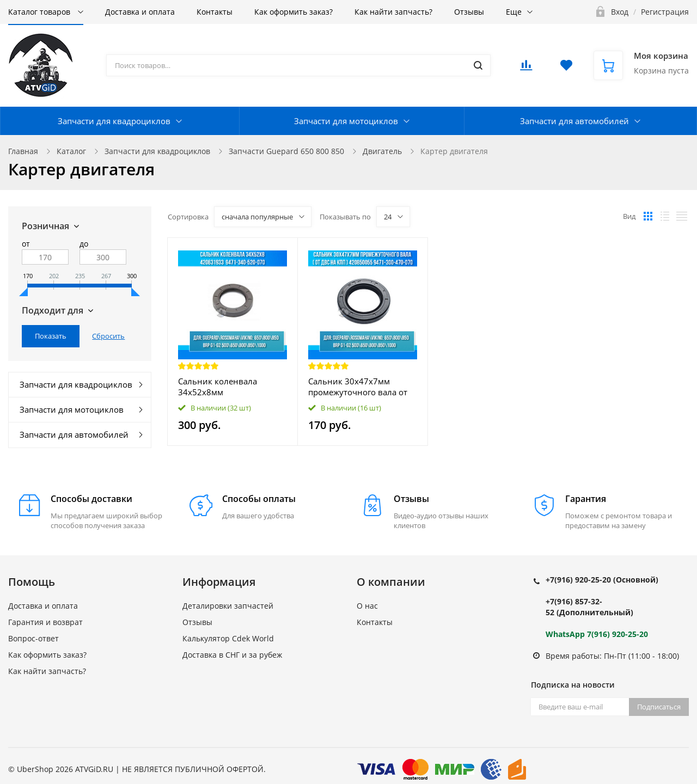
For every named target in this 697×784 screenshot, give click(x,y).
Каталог (71, 151)
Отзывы (469, 12)
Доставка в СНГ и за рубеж (232, 655)
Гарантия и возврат (45, 622)
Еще (514, 12)
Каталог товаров (40, 12)
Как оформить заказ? (294, 12)
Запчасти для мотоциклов (346, 121)
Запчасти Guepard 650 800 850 (286, 151)
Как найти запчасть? (393, 12)
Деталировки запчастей (228, 606)
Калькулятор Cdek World (228, 638)
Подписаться (659, 707)
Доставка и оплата (140, 12)
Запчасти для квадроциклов (114, 121)
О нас (367, 606)
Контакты (215, 12)
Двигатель (382, 151)
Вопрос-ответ (33, 638)
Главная (23, 151)
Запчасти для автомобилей (574, 121)
